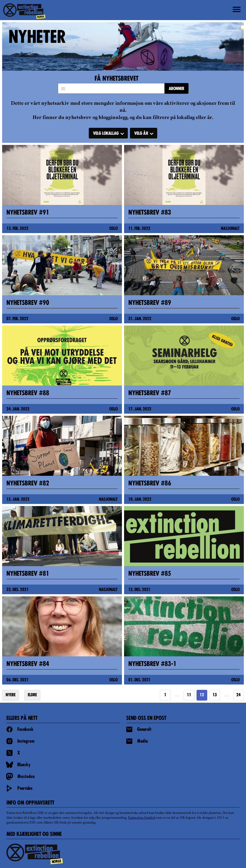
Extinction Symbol (142, 818)
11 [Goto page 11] (189, 695)
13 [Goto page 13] (215, 695)
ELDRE (32, 695)
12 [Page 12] (202, 695)
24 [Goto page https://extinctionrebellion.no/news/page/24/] (239, 695)
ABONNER (176, 89)
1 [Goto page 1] (165, 695)
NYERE (11, 695)
